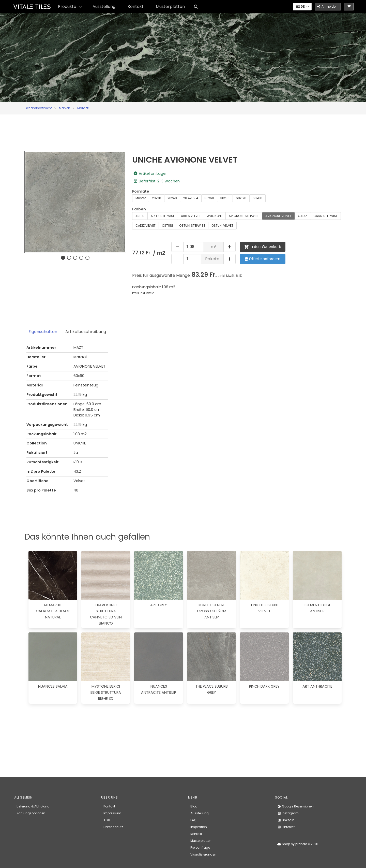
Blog (194, 806)
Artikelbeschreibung (86, 332)
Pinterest (286, 827)
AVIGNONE (215, 216)
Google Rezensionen (295, 806)
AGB (107, 820)
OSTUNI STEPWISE (192, 226)
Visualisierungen (203, 854)
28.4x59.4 (191, 198)
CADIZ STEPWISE (325, 216)
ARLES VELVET (191, 216)
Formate (141, 191)
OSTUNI (167, 226)
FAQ (193, 820)
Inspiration (199, 827)
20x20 (157, 198)
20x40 (172, 198)
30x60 (209, 198)
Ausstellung (104, 6)
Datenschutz (113, 827)
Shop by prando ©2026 (298, 844)
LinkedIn (286, 820)
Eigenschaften (43, 332)
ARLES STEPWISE (163, 216)
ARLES (140, 216)
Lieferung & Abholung (33, 806)
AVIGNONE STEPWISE (244, 216)
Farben (139, 209)
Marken (65, 108)
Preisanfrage (200, 848)
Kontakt (136, 6)
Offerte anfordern (263, 259)
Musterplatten (170, 6)
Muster (141, 198)
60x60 (257, 198)
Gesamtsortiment (38, 108)
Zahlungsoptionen (31, 813)
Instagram (288, 813)
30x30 (225, 198)
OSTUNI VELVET (222, 226)
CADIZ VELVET (146, 226)
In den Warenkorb (263, 247)
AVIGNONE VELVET (278, 216)
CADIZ (302, 216)
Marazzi (83, 108)
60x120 (241, 198)
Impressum (112, 813)
